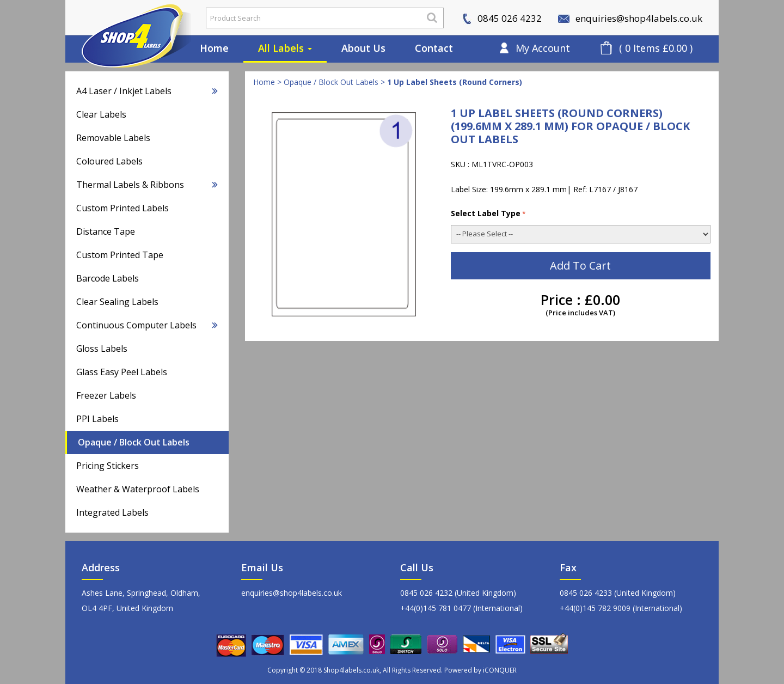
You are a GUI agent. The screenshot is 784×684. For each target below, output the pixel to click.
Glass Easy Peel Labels (122, 372)
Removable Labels (113, 138)
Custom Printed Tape (120, 255)
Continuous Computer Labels (147, 325)
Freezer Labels (106, 395)
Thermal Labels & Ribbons (147, 185)
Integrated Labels (112, 512)
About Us (363, 48)
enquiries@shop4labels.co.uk (630, 18)
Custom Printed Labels (122, 208)
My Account (543, 48)
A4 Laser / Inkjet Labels (147, 91)
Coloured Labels (109, 161)
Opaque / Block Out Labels (134, 442)
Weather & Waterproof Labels (138, 489)
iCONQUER (500, 670)
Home (214, 48)
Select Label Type (488, 213)
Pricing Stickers (108, 466)
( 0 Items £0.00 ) (656, 48)
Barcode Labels (108, 278)
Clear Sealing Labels (117, 302)
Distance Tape (106, 231)
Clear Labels (101, 114)
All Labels (285, 48)
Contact (434, 48)
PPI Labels (97, 419)
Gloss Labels (102, 349)
